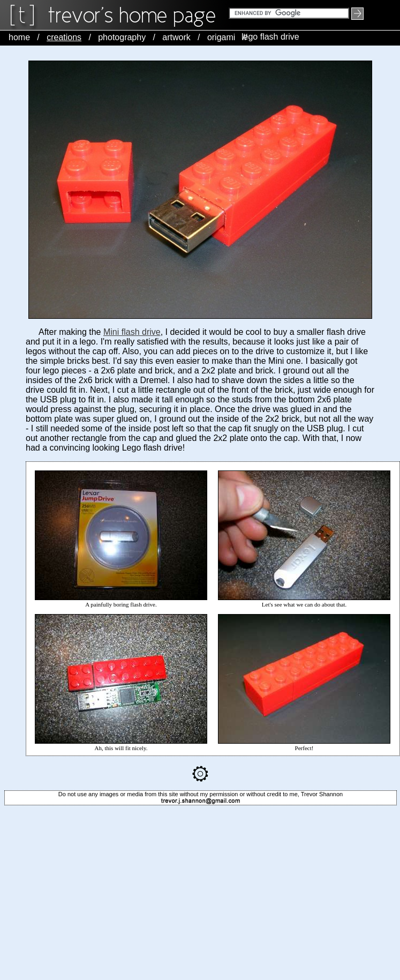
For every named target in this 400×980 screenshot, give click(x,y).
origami (221, 37)
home (19, 37)
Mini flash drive (132, 332)
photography (122, 37)
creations (64, 37)
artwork (176, 37)
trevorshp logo (134, 15)
